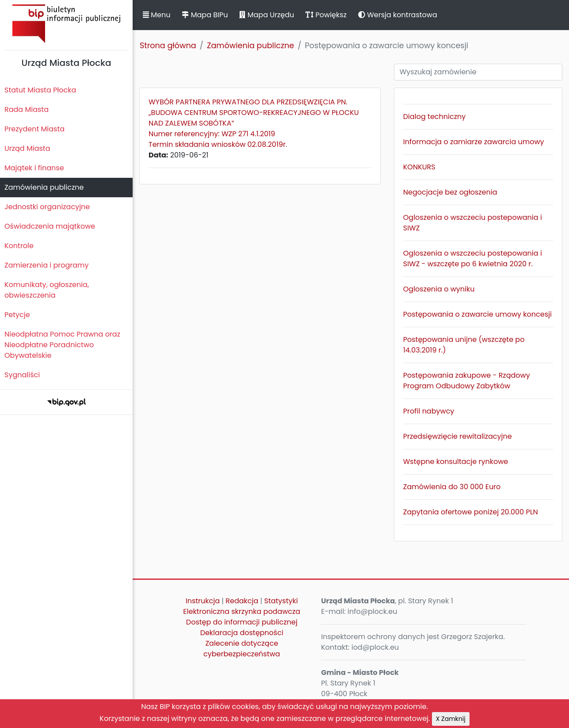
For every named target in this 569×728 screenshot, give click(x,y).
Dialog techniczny (434, 117)
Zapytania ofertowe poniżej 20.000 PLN (471, 512)
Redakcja (242, 601)
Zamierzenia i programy (47, 265)
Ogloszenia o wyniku (439, 289)
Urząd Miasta (27, 148)
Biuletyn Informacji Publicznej (66, 24)
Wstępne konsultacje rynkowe (456, 462)
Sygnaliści (22, 375)
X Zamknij (451, 719)
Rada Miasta (27, 109)
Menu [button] (157, 15)
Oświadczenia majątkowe (50, 226)
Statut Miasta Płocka (40, 90)
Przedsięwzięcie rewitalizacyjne (458, 436)
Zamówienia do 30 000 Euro (452, 487)
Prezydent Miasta (34, 129)
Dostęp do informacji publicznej (242, 622)
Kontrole (19, 246)
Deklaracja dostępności (242, 633)
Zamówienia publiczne (44, 187)
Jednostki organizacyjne (47, 207)
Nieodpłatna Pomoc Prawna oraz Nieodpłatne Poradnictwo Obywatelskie (62, 345)
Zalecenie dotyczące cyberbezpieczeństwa (242, 649)
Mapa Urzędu (267, 15)
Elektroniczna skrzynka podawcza (242, 611)
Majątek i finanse (34, 168)
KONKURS (419, 167)
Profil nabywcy (429, 411)
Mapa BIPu (205, 15)
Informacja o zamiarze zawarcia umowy (474, 142)
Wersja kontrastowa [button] (398, 15)
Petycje (17, 315)
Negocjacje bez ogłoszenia (450, 192)
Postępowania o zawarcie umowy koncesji (477, 314)
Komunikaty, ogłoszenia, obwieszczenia (47, 290)
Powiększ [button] (326, 15)
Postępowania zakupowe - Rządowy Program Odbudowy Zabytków (467, 381)
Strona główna (168, 46)
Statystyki (281, 601)
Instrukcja (203, 601)
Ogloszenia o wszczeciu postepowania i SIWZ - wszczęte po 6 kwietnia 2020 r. (473, 259)
